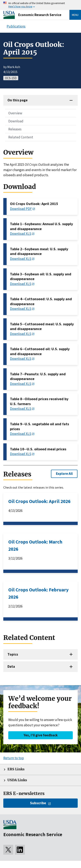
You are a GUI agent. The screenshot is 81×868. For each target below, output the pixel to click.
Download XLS (21, 234)
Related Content (21, 137)
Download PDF (21, 209)
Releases (15, 129)
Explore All (64, 474)
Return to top (14, 758)
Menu (75, 15)
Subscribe (38, 803)
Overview (15, 113)
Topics (13, 654)
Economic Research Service (40, 15)
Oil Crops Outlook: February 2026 (38, 593)
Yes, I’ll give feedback (41, 735)
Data (11, 666)
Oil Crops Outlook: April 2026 (39, 501)
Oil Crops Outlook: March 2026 (35, 545)
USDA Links (17, 780)
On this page (18, 100)
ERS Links (16, 769)
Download (16, 121)
